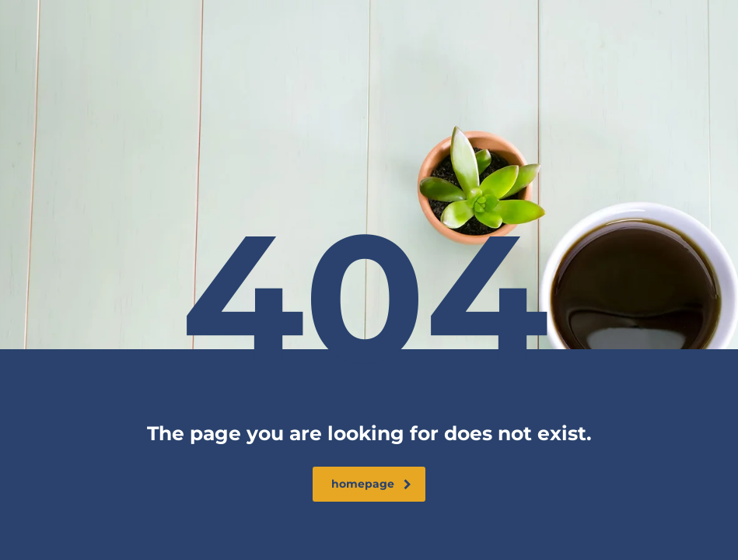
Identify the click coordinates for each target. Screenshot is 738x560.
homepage (371, 484)
